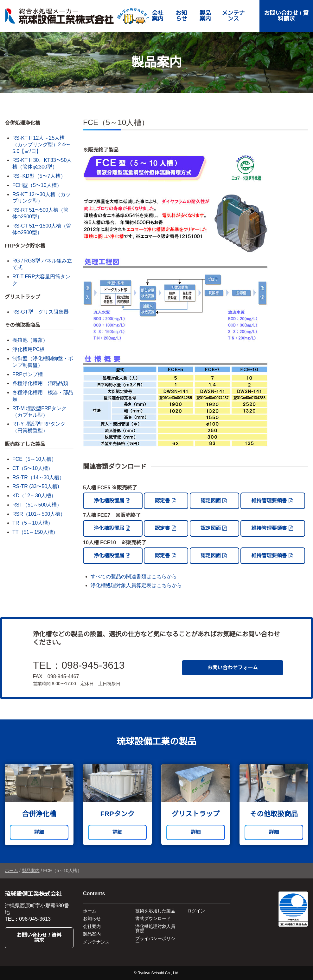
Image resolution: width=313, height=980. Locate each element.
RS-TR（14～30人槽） (38, 477)
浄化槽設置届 (109, 501)
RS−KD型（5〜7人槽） (39, 176)
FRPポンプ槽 (28, 374)
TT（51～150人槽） (35, 532)
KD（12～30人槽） (34, 496)
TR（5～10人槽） (33, 523)
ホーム (11, 871)
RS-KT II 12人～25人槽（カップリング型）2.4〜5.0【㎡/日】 (41, 145)
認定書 (162, 501)
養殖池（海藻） (30, 340)
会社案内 (158, 16)
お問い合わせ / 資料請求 (286, 16)
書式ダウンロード (153, 918)
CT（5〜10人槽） (33, 468)
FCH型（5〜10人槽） (37, 185)
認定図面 (211, 501)
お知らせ (182, 16)
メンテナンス (233, 16)
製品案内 (205, 16)
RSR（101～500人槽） (39, 514)
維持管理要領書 (269, 501)
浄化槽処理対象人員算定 (155, 929)
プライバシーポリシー (155, 941)
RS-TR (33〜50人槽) (36, 486)
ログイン (196, 911)
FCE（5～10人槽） (34, 459)
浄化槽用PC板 (29, 349)
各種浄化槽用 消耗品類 (40, 383)
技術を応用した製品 (155, 911)
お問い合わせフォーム (233, 668)
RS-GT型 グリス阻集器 (41, 312)
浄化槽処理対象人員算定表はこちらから (136, 585)
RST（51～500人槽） (37, 505)
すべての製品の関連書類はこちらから (134, 576)
